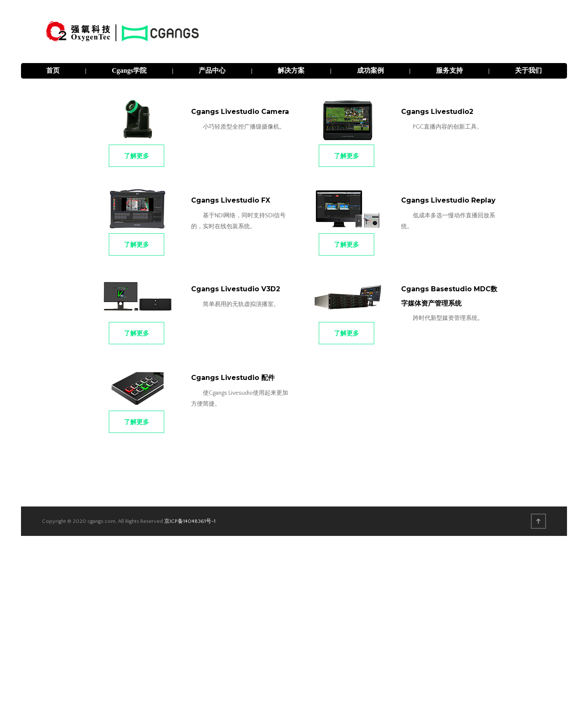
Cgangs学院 (129, 70)
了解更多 (136, 156)
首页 (53, 70)
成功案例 (370, 70)
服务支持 (449, 70)
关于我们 (528, 70)
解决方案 (291, 70)
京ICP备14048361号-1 (190, 521)
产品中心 (212, 70)
